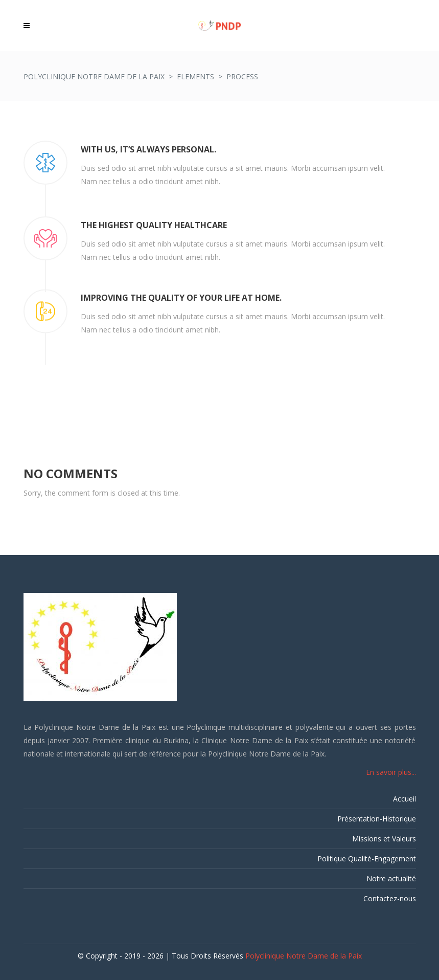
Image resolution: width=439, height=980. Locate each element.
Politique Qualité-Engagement (367, 859)
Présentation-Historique (377, 819)
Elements (195, 76)
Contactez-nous (390, 898)
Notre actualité (391, 878)
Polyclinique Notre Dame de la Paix (94, 76)
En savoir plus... (391, 772)
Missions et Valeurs (384, 839)
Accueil (405, 799)
